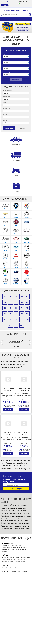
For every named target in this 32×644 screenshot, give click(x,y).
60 (22, 302)
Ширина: (5, 114)
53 (5, 302)
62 (27, 302)
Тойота (5, 555)
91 (5, 319)
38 (5, 297)
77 (16, 314)
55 (10, 302)
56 (16, 302)
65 (10, 308)
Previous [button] (2, 343)
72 (27, 308)
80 (22, 314)
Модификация (7, 72)
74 (5, 314)
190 (16, 325)
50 (22, 297)
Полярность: (6, 108)
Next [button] (30, 343)
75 (10, 314)
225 (22, 325)
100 (16, 319)
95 (10, 319)
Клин (9, 2)
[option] (16, 27)
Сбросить (23, 128)
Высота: (5, 120)
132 (27, 319)
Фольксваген (8, 543)
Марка (4, 54)
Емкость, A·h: (7, 96)
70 (22, 308)
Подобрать (16, 80)
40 (10, 297)
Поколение (6, 66)
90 (27, 314)
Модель (5, 60)
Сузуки (5, 566)
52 (27, 297)
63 (5, 308)
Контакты (5, 5)
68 (16, 308)
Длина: (5, 102)
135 (10, 325)
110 (22, 319)
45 (16, 297)
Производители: (7, 91)
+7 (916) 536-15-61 (25, 2)
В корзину (8, 410)
